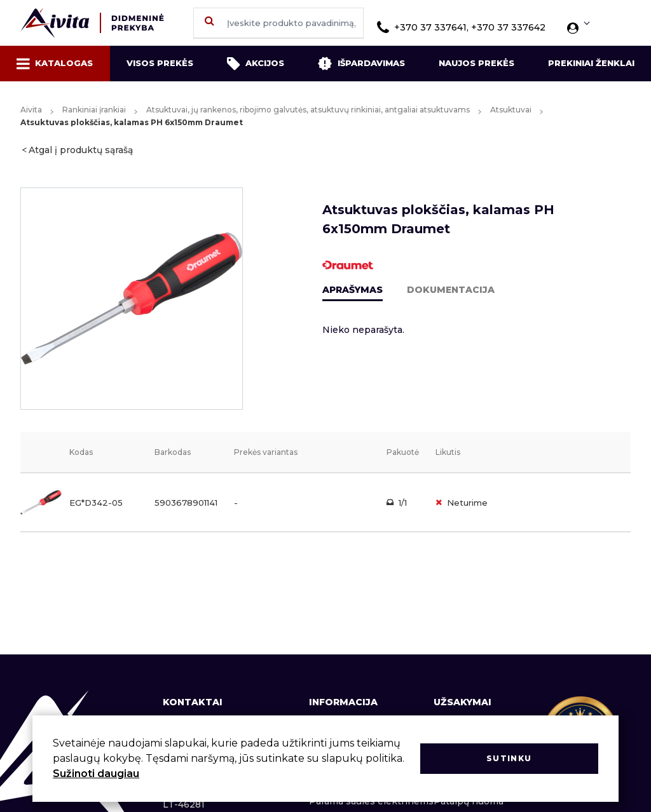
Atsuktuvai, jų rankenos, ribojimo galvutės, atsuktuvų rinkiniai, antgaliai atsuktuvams (308, 110)
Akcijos (256, 64)
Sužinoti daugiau (96, 774)
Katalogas (55, 64)
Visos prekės (160, 63)
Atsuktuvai (511, 110)
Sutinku (509, 758)
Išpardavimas (361, 64)
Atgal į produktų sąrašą (81, 150)
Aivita (31, 110)
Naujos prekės (476, 63)
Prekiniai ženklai (591, 63)
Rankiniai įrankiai (94, 110)
